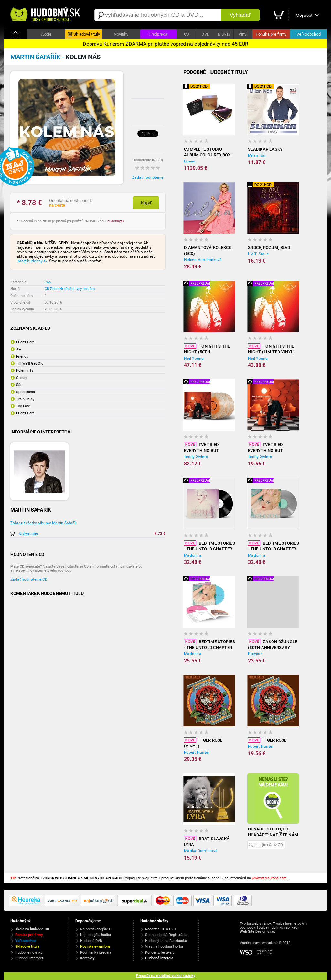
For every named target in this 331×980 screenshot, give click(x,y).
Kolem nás (28, 534)
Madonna (193, 555)
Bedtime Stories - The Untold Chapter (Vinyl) (209, 546)
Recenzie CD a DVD (160, 929)
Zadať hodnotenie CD (29, 579)
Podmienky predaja (96, 952)
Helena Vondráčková (203, 260)
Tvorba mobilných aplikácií (278, 928)
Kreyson (255, 654)
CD (187, 34)
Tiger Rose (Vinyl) (203, 743)
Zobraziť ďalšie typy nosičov (73, 289)
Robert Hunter (197, 752)
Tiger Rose (267, 740)
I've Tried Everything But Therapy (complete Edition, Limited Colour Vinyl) (206, 448)
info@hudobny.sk (32, 261)
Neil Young (194, 358)
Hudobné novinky (29, 952)
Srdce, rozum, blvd (269, 248)
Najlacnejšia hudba (96, 935)
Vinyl (243, 34)
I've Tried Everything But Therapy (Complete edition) (270, 448)
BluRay (224, 34)
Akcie (46, 34)
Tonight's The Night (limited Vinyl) (271, 349)
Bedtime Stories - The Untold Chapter (209, 644)
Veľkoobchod (309, 34)
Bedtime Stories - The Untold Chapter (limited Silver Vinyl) (273, 546)
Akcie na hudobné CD (32, 929)
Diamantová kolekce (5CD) (208, 250)
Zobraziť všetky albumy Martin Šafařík (43, 523)
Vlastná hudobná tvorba (164, 947)
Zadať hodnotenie (148, 177)
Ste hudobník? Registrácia (166, 935)
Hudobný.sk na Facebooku (166, 941)
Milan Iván (257, 155)
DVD (206, 34)
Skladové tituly (84, 34)
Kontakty (87, 958)
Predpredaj (159, 34)
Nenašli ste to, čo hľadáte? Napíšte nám (273, 832)
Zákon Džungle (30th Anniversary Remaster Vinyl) (272, 645)
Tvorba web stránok (256, 924)
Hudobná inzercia (159, 958)
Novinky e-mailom (95, 947)
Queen (190, 161)
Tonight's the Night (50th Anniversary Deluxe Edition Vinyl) (207, 349)
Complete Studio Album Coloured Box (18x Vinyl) (207, 152)
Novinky (121, 34)
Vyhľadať (240, 15)
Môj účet (304, 15)
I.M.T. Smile (258, 254)
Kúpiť (146, 203)
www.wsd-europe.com (269, 878)
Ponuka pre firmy (271, 34)
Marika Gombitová (201, 851)
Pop (48, 282)
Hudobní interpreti (30, 958)
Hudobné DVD (91, 941)
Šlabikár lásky (265, 149)
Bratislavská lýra (207, 841)
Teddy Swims (196, 457)
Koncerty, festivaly (160, 952)
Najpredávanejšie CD (97, 929)
